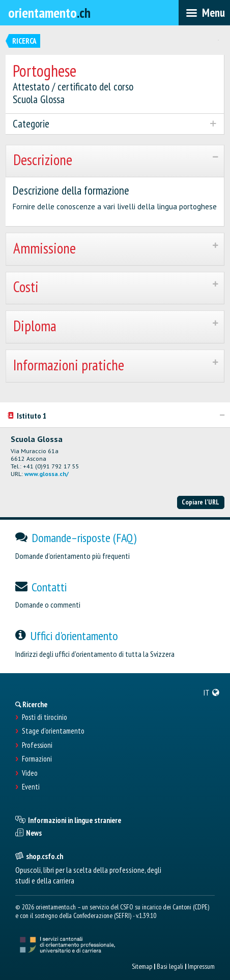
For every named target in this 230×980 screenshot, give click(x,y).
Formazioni (37, 759)
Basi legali (170, 966)
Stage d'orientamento (53, 731)
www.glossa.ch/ (47, 474)
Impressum (201, 966)
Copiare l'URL (200, 502)
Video (30, 773)
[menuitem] (212, 692)
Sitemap (142, 966)
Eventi (31, 787)
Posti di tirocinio (45, 717)
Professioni (37, 745)
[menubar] (204, 13)
